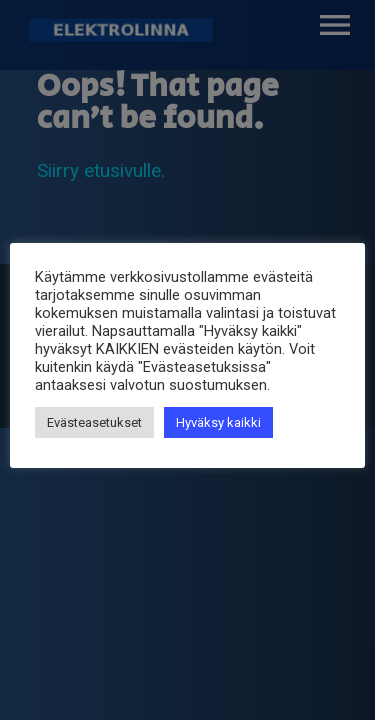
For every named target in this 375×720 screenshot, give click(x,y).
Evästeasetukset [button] (94, 422)
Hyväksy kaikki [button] (218, 422)
